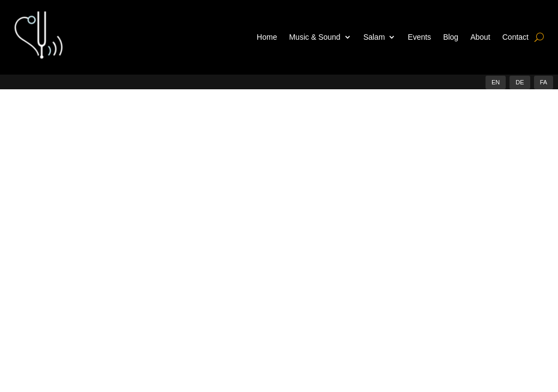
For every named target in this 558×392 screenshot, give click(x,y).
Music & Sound (314, 37)
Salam (374, 37)
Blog (451, 37)
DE (520, 82)
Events (419, 37)
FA (544, 82)
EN (496, 82)
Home (267, 37)
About (480, 37)
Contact (515, 37)
